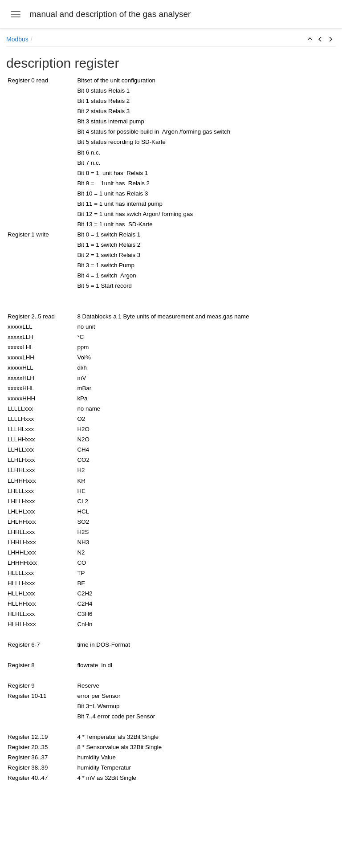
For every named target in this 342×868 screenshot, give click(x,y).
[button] (310, 40)
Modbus (17, 39)
